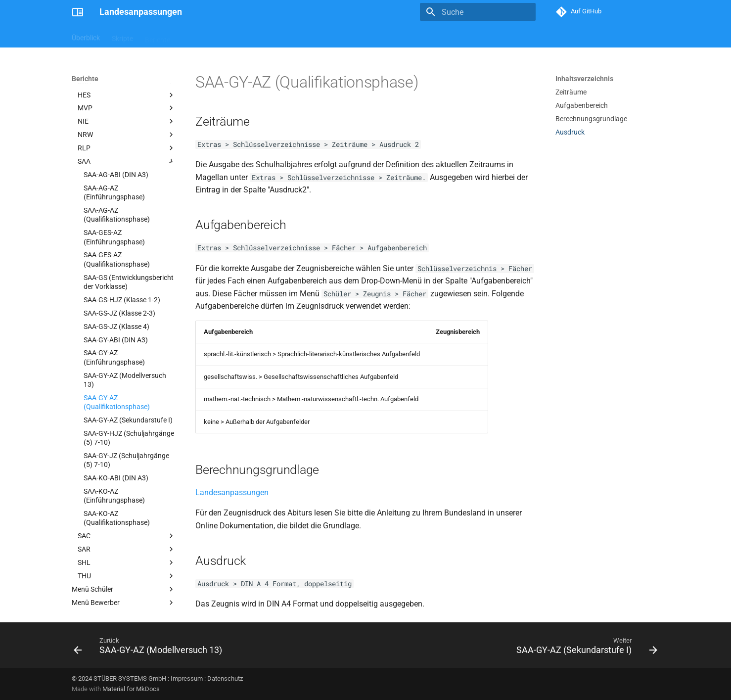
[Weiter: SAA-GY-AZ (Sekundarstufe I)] (584, 648)
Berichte (158, 36)
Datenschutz (225, 678)
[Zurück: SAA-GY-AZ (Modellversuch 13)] (150, 648)
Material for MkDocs (131, 689)
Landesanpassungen (232, 492)
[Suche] (478, 12)
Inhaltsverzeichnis (584, 79)
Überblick (86, 36)
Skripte (122, 36)
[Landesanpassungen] (78, 12)
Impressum (187, 678)
